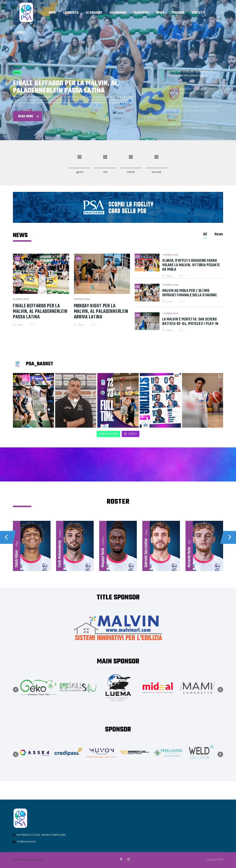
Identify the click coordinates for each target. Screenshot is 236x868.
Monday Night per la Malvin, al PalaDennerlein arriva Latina (189, 91)
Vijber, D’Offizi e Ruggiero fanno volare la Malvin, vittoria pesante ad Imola (194, 108)
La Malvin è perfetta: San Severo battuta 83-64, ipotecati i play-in (190, 322)
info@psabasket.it (26, 841)
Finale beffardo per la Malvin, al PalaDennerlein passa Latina (190, 73)
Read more (28, 117)
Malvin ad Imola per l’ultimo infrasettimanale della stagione (189, 126)
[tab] (205, 234)
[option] (38, 688)
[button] (16, 690)
